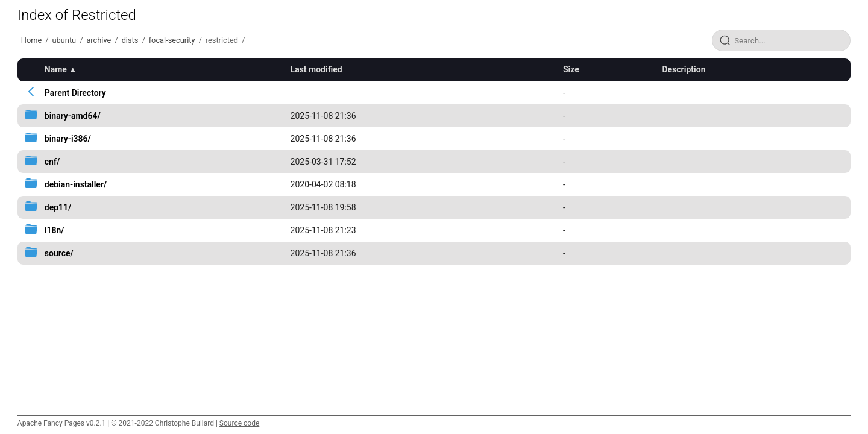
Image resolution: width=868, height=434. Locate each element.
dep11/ (58, 207)
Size (571, 69)
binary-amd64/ (73, 116)
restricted (222, 40)
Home (31, 40)
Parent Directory (75, 93)
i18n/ (55, 230)
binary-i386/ (68, 139)
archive (99, 40)
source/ (59, 253)
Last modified (316, 69)
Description (684, 69)
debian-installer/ (76, 184)
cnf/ (52, 162)
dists (130, 40)
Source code (239, 423)
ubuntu (64, 40)
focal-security (172, 40)
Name (56, 69)
